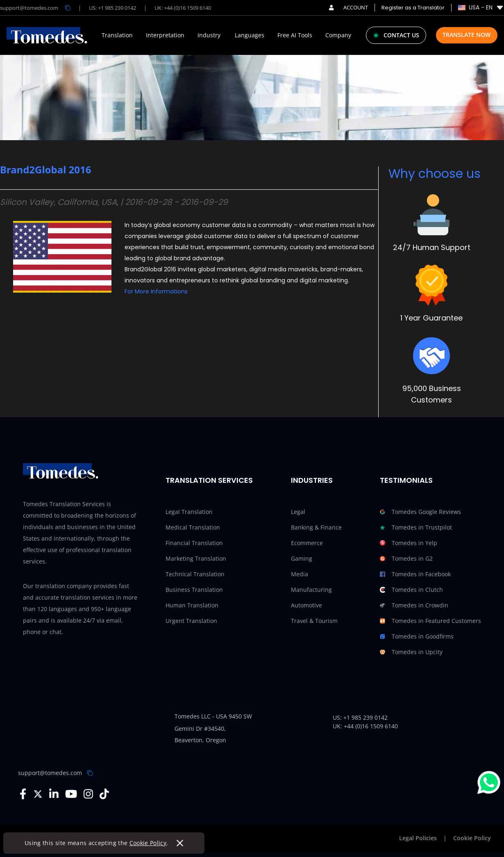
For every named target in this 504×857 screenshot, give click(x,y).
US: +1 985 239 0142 (112, 8)
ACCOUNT (348, 7)
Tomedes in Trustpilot (416, 527)
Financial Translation (194, 543)
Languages (250, 35)
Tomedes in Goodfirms (417, 636)
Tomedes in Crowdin (414, 605)
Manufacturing (311, 590)
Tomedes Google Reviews (420, 512)
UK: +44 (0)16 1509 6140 (183, 8)
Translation (117, 35)
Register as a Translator (413, 8)
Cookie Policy (148, 843)
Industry (209, 35)
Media (300, 574)
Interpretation (165, 35)
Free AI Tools (295, 35)
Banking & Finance (316, 527)
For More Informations (156, 291)
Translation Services (209, 480)
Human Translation (192, 605)
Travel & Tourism (314, 621)
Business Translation (194, 590)
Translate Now (467, 35)
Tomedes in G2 (406, 559)
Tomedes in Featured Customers (430, 621)
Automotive (306, 605)
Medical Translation (193, 527)
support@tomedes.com (50, 773)
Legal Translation (189, 512)
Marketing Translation (196, 558)
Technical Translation (195, 574)
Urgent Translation (191, 621)
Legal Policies (418, 838)
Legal (298, 512)
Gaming (302, 558)
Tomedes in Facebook (415, 574)
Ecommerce (307, 543)
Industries (312, 480)
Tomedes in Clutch (411, 590)
